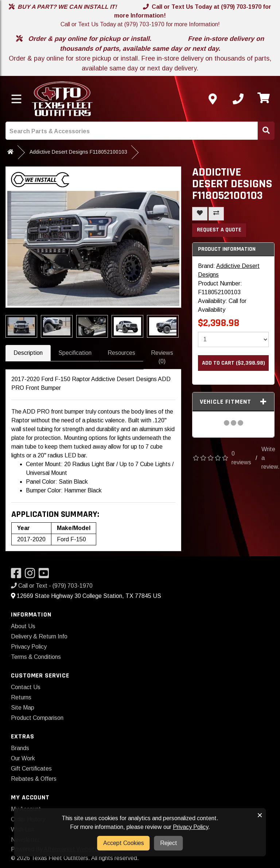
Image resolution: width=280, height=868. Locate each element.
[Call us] (238, 99)
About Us (23, 626)
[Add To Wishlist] (200, 214)
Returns (21, 697)
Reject (169, 843)
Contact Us (26, 687)
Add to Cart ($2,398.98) (234, 363)
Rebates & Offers (34, 779)
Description (28, 353)
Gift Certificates (31, 769)
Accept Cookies (124, 843)
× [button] (260, 815)
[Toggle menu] (16, 99)
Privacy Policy (29, 647)
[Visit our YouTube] (46, 575)
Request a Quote (219, 230)
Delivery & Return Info (39, 636)
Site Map (23, 708)
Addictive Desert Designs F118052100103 (78, 152)
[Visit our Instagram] (32, 575)
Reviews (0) (162, 357)
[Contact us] (213, 99)
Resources (121, 353)
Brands (20, 748)
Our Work (23, 758)
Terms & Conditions (36, 657)
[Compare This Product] (216, 214)
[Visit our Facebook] (18, 575)
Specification (75, 353)
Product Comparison (37, 718)
